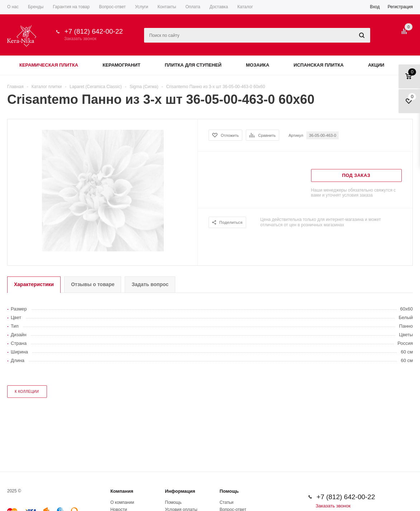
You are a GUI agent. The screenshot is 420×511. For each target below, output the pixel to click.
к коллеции (27, 392)
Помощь (229, 491)
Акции (376, 65)
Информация (180, 491)
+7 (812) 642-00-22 (94, 31)
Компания (122, 491)
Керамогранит (121, 65)
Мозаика (257, 65)
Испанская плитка (319, 65)
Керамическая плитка (49, 65)
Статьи (227, 502)
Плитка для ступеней (193, 65)
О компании (122, 502)
